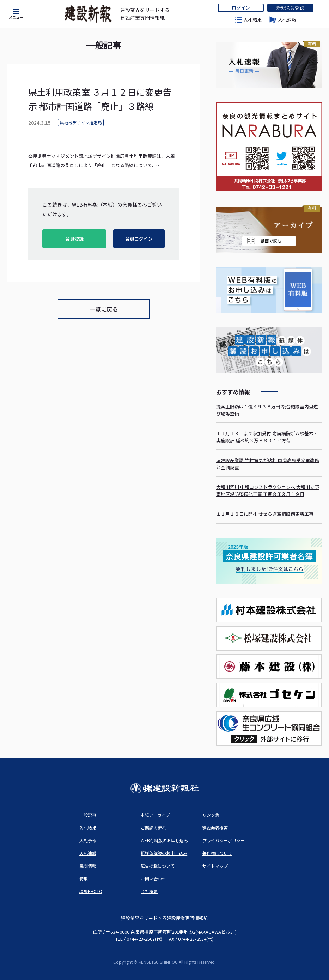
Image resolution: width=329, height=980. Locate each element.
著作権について (217, 853)
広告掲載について (158, 866)
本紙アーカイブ (155, 815)
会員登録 (74, 239)
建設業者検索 (215, 828)
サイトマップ (215, 866)
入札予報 (88, 840)
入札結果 (252, 20)
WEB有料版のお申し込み (164, 840)
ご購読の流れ (153, 828)
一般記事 (88, 815)
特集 (84, 878)
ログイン (241, 8)
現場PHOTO (91, 891)
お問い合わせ (153, 878)
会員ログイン (139, 239)
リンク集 (211, 815)
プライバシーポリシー (224, 840)
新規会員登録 (290, 8)
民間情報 (88, 866)
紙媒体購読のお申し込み (164, 853)
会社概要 (149, 891)
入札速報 (287, 20)
